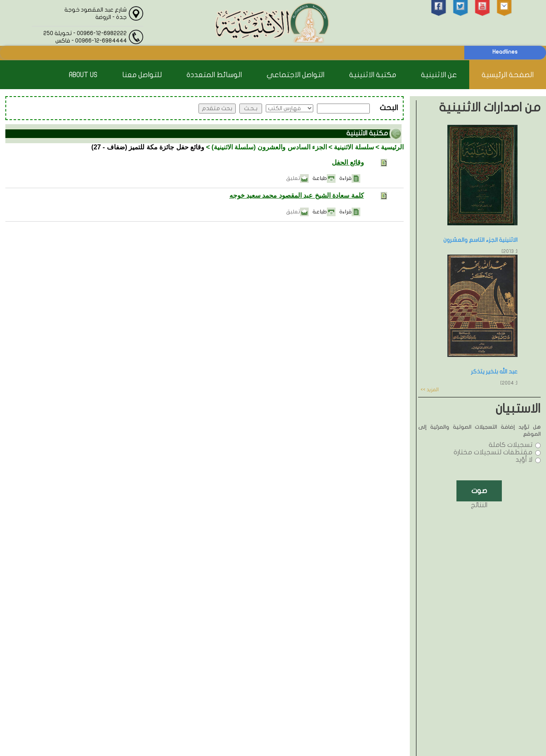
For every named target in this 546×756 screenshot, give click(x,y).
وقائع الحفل (348, 162)
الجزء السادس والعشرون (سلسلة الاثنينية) (269, 147)
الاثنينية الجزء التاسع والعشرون (480, 240)
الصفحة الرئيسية (508, 75)
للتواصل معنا (142, 75)
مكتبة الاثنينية (373, 75)
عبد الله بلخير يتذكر (494, 372)
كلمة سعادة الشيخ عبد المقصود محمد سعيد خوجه (297, 195)
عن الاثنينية (439, 75)
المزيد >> (430, 390)
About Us (83, 75)
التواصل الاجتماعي (295, 75)
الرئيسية (392, 147)
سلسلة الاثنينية (354, 147)
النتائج (479, 505)
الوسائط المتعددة (214, 75)
